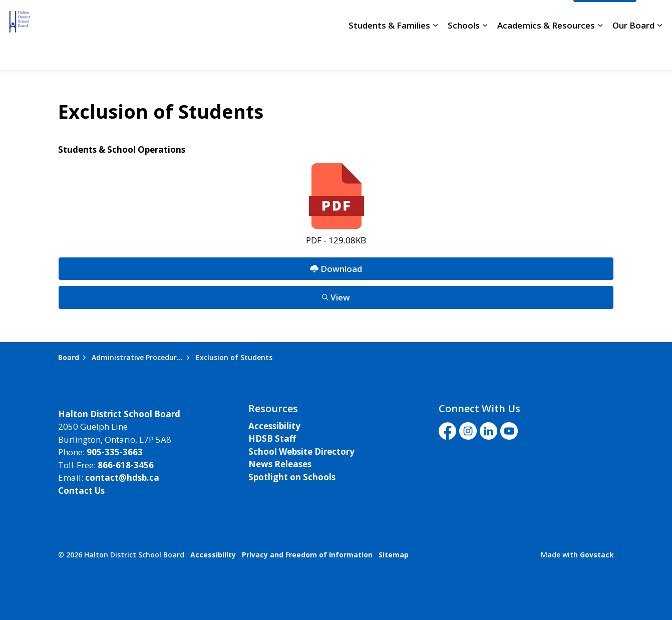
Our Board (633, 52)
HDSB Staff (272, 438)
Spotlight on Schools (292, 477)
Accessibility (274, 426)
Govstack (597, 555)
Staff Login (424, 18)
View (336, 297)
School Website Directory (301, 451)
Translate (541, 18)
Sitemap (394, 555)
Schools (464, 52)
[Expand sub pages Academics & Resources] (600, 53)
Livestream (481, 18)
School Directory (360, 18)
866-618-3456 (126, 465)
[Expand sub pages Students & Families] (435, 53)
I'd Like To (605, 18)
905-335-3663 (115, 452)
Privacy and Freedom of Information (307, 555)
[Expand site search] (654, 18)
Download (336, 269)
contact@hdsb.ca (122, 478)
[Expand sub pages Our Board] (659, 53)
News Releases (280, 464)
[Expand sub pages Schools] (485, 53)
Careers (303, 18)
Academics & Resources (546, 52)
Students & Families (389, 52)
